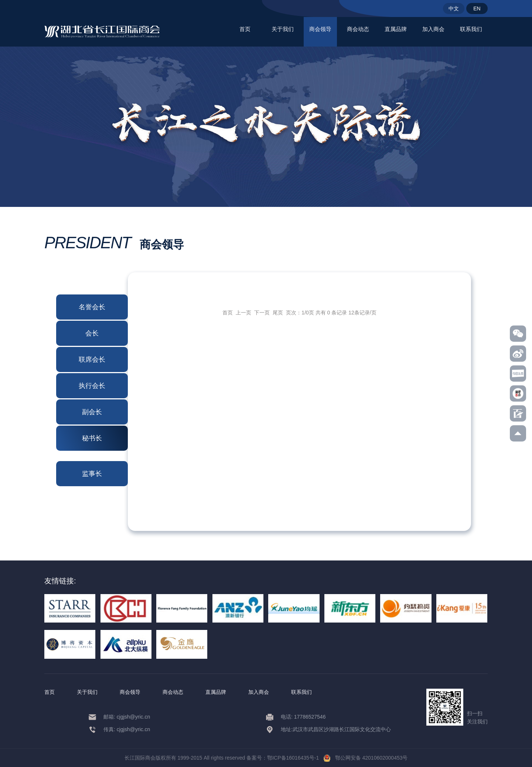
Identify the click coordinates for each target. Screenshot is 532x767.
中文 (454, 8)
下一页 (262, 313)
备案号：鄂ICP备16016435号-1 (283, 758)
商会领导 (320, 29)
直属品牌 (396, 29)
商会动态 (358, 29)
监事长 (92, 474)
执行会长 (92, 386)
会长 (92, 333)
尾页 (278, 313)
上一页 (243, 313)
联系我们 (471, 29)
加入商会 (433, 29)
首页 (245, 29)
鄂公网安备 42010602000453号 (366, 758)
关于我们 (283, 29)
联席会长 (92, 359)
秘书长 (92, 438)
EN (477, 8)
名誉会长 (92, 307)
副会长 (92, 412)
